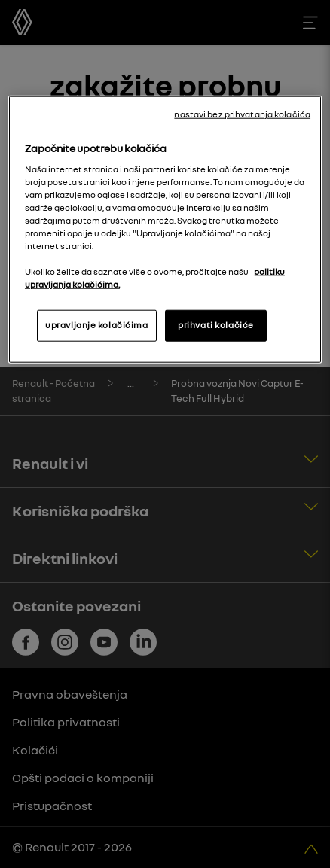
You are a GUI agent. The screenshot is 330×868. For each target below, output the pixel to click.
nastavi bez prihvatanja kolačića (242, 114)
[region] (165, 230)
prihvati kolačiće (216, 325)
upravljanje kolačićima (97, 325)
